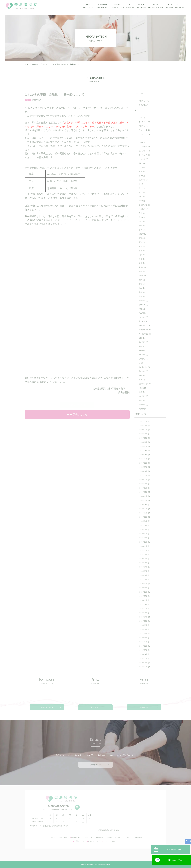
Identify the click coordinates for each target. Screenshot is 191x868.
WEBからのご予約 (175, 848)
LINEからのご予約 (175, 859)
